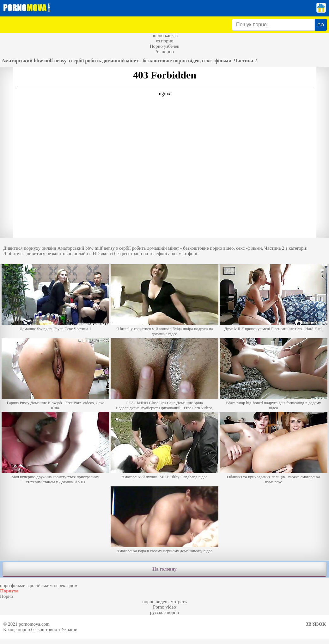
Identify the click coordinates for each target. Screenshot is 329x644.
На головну (164, 569)
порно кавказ (164, 35)
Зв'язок (316, 624)
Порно (6, 596)
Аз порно (164, 52)
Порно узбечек (165, 46)
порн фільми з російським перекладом (39, 585)
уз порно (165, 41)
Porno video (164, 607)
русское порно (164, 612)
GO (321, 25)
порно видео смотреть (164, 602)
